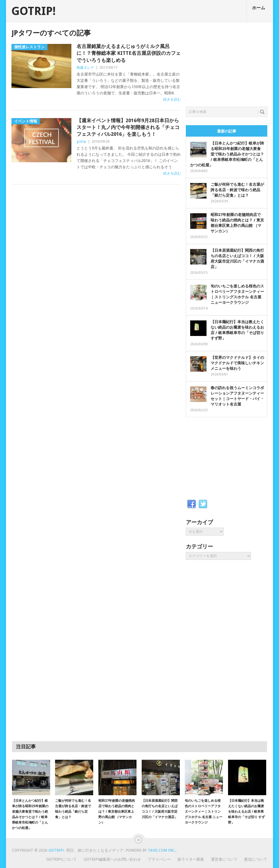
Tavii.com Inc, (162, 850)
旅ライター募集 (191, 859)
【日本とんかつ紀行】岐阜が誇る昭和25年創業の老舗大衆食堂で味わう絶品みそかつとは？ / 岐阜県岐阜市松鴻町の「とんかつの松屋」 (227, 154)
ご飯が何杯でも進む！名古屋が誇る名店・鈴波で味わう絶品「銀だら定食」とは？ (237, 190)
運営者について (224, 859)
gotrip (81, 141)
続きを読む (172, 99)
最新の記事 (227, 131)
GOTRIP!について (62, 859)
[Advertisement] (227, 63)
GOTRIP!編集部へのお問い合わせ (112, 859)
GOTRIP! (34, 11)
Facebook (192, 504)
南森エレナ (85, 67)
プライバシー (159, 859)
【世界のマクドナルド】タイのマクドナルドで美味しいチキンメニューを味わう (237, 363)
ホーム (259, 8)
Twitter (203, 504)
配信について (256, 859)
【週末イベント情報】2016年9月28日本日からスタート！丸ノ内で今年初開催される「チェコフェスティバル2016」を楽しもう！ (128, 127)
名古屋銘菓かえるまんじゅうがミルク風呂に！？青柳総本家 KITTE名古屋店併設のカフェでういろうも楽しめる (129, 53)
